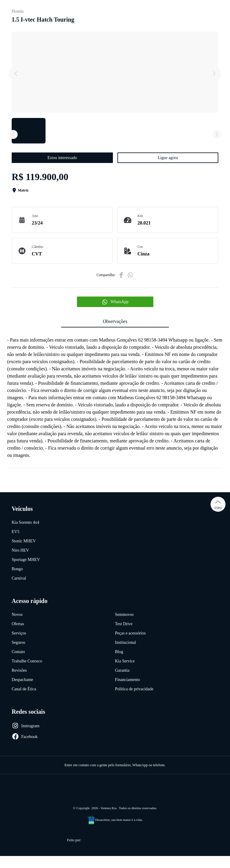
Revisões (19, 670)
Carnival (19, 578)
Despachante (22, 680)
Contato (18, 652)
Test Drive (124, 624)
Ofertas (18, 624)
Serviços (19, 633)
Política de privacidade (134, 689)
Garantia (122, 670)
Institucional (125, 642)
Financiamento (127, 680)
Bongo (17, 569)
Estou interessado (62, 158)
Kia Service (125, 661)
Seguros (18, 642)
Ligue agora (168, 158)
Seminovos (124, 615)
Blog (119, 652)
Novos (17, 615)
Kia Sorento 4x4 (25, 522)
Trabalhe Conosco (27, 661)
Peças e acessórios (130, 633)
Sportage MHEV (26, 560)
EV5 (16, 532)
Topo (218, 504)
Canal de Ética (24, 689)
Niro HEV (20, 550)
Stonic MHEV (24, 541)
